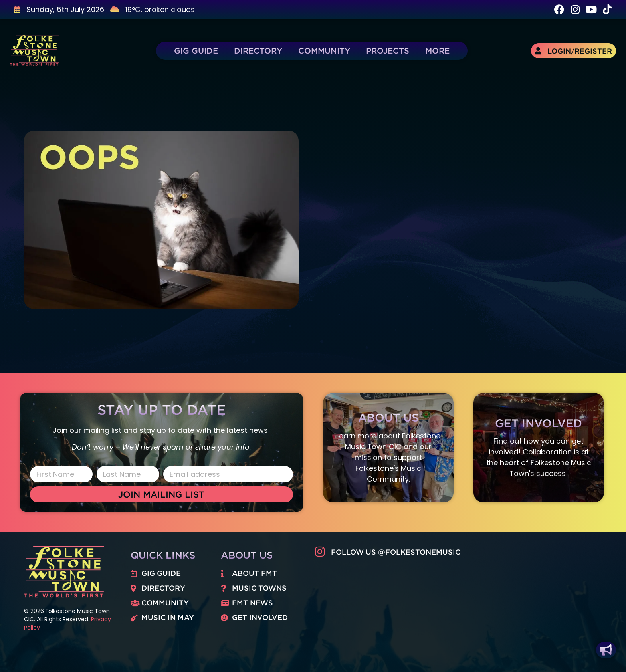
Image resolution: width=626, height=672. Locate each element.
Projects (388, 51)
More (437, 51)
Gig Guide (196, 51)
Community (324, 51)
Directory (258, 51)
